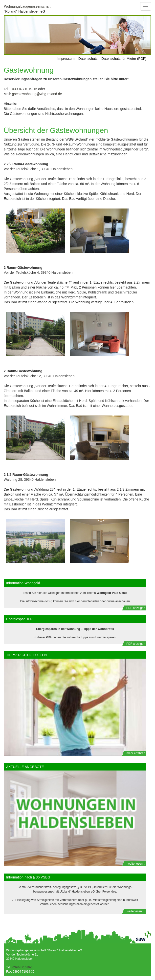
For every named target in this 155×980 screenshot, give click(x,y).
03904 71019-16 (24, 89)
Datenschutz (88, 59)
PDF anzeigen (136, 608)
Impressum (66, 59)
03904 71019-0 (22, 967)
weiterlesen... (136, 864)
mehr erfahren (136, 753)
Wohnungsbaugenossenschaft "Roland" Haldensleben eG (27, 9)
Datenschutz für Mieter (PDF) (124, 59)
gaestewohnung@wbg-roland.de (37, 94)
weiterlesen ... (136, 911)
